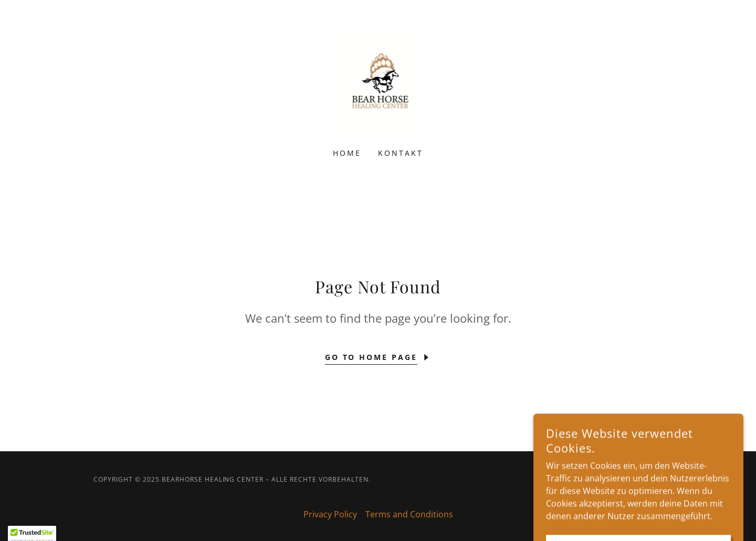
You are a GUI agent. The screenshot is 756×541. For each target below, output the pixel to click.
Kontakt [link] (401, 153)
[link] (378, 81)
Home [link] (347, 153)
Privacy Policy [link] (330, 514)
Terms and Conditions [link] (409, 514)
